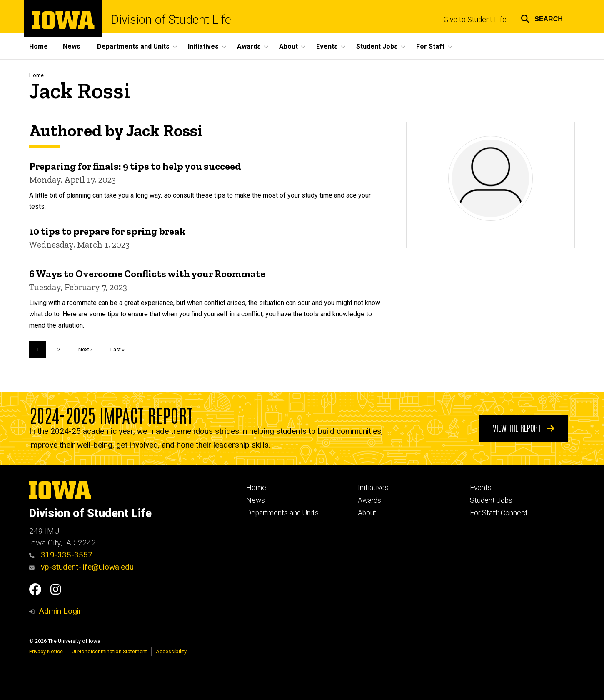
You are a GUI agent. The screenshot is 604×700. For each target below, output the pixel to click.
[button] (542, 18)
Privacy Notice (46, 651)
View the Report (524, 427)
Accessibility (171, 651)
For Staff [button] (431, 46)
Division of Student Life (171, 20)
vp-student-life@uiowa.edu (81, 567)
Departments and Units (282, 513)
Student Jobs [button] (377, 46)
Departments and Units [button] (133, 46)
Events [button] (327, 46)
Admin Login (61, 611)
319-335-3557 (61, 555)
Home (39, 46)
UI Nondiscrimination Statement (109, 651)
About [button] (288, 46)
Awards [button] (249, 46)
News (72, 46)
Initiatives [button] (203, 46)
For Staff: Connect (499, 513)
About (367, 513)
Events (481, 487)
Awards (369, 500)
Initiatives (373, 487)
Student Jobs (491, 500)
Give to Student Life (475, 20)
